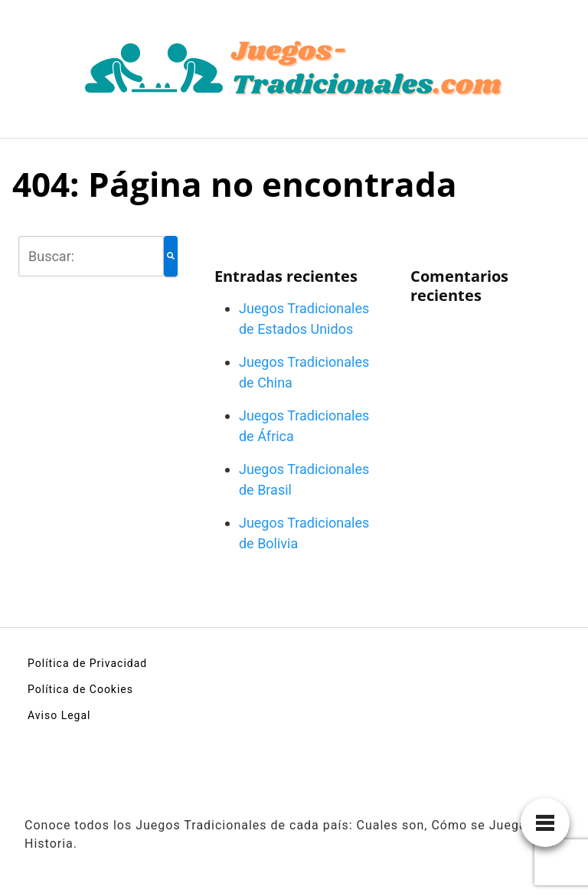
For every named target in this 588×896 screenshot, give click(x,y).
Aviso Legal (59, 715)
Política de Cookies (80, 689)
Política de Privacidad (87, 663)
